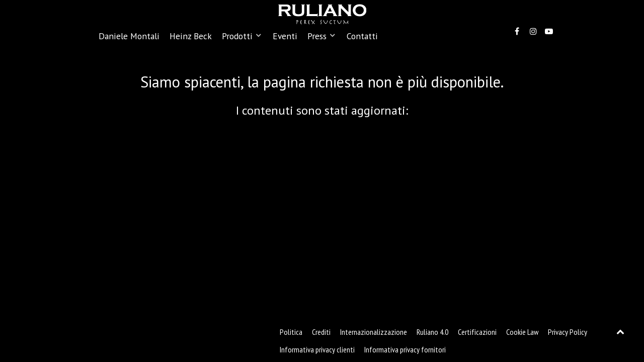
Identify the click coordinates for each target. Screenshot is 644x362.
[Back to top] (621, 331)
